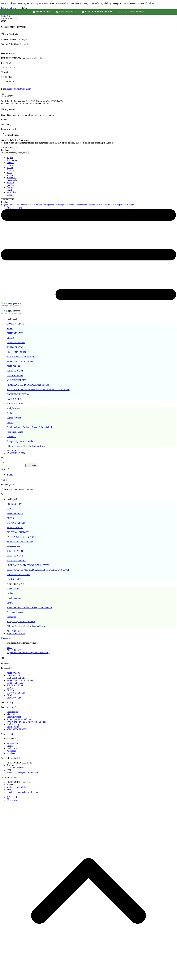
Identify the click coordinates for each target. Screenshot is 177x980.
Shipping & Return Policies (19, 719)
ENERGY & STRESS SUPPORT (22, 357)
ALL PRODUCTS (15, 451)
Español (10, 182)
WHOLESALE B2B (16, 453)
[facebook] (12, 797)
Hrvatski (10, 185)
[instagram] (13, 800)
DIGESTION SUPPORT (18, 352)
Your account (7, 734)
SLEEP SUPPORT (15, 371)
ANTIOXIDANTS (15, 333)
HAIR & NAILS (14, 399)
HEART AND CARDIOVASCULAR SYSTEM (28, 385)
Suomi (10, 195)
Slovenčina (12, 177)
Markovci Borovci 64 (16, 768)
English (10, 158)
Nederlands (12, 180)
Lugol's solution (14, 418)
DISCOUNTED (14, 698)
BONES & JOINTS (15, 324)
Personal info (13, 743)
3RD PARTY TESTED (17, 729)
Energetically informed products (21, 441)
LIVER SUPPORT (15, 375)
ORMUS (11, 695)
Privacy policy (8, 8)
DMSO (10, 422)
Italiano (10, 168)
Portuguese (12, 170)
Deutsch (10, 163)
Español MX (12, 192)
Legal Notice (12, 712)
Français (10, 165)
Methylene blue (14, 408)
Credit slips (12, 748)
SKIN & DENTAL (15, 347)
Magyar (10, 175)
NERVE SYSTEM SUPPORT (20, 361)
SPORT (10, 328)
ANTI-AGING (13, 366)
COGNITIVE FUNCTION (19, 394)
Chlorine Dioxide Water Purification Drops (26, 446)
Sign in (10, 474)
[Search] (13, 466)
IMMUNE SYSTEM (16, 343)
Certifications (13, 727)
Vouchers (11, 753)
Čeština (10, 187)
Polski (9, 172)
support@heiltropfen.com (20, 89)
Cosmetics (11, 437)
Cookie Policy (13, 724)
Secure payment (14, 717)
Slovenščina (12, 160)
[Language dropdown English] (15, 153)
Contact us (6, 638)
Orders (10, 746)
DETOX (10, 338)
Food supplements (15, 432)
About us (11, 714)
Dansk (9, 190)
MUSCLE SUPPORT (16, 380)
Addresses (11, 751)
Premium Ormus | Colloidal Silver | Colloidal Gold (29, 427)
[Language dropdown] (4, 469)
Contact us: (6, 16)
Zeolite (10, 413)
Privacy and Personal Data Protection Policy (26, 722)
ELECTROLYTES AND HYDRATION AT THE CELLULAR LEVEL (38, 390)
